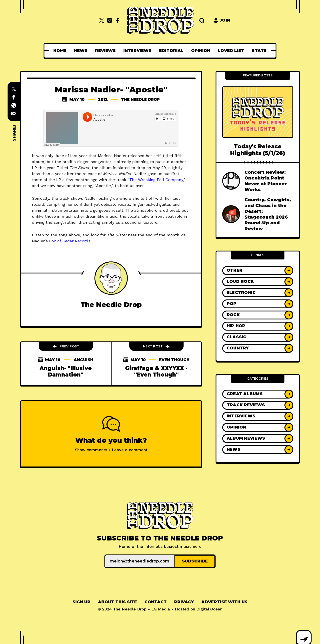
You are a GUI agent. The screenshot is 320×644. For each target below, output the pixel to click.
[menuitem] (60, 51)
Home (60, 51)
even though (156, 365)
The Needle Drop (141, 100)
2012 (102, 100)
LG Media (161, 609)
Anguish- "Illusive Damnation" (66, 371)
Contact (156, 602)
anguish (84, 360)
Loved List (231, 51)
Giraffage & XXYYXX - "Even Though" (156, 376)
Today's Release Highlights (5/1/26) (258, 150)
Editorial (171, 51)
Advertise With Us (224, 602)
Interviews (137, 51)
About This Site (117, 602)
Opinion (201, 51)
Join (222, 20)
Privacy (184, 602)
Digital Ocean (209, 609)
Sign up (81, 602)
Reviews (105, 51)
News (81, 51)
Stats (259, 51)
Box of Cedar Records (70, 241)
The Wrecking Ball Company (156, 180)
